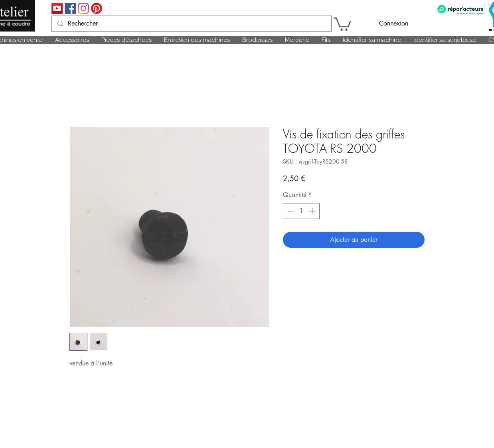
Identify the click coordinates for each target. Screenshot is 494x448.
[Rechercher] (191, 24)
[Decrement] (290, 211)
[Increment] (313, 211)
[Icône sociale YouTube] (57, 8)
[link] (342, 23)
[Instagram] (83, 8)
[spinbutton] (301, 211)
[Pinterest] (97, 8)
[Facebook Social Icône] (70, 8)
